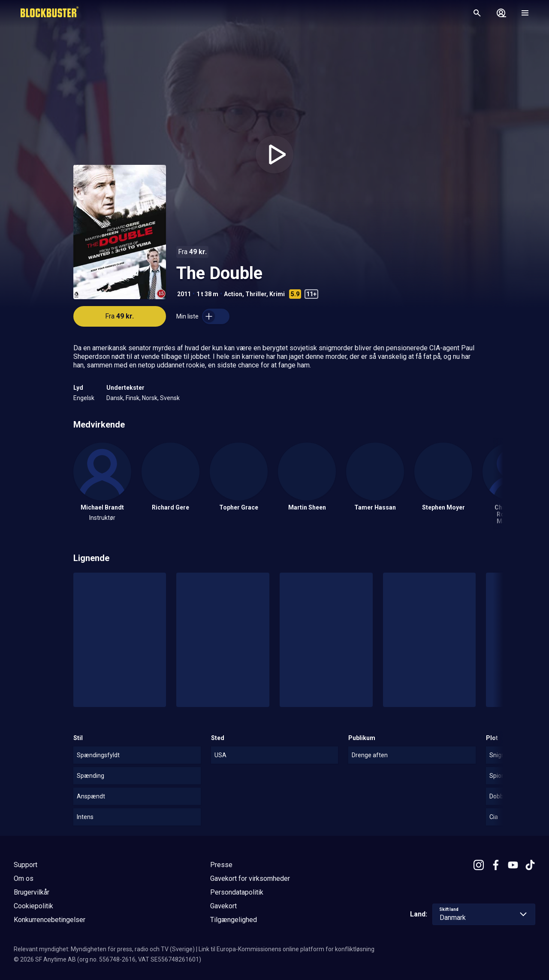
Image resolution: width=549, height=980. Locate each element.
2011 (184, 294)
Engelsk (84, 398)
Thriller (256, 294)
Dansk (115, 398)
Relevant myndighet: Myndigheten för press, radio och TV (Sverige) (104, 949)
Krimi (277, 294)
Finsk (133, 398)
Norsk (150, 398)
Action (233, 294)
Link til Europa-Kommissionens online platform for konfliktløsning (287, 949)
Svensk (170, 398)
